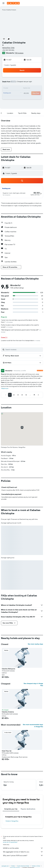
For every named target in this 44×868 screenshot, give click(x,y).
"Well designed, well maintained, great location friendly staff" (21, 331)
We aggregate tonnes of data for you (23, 852)
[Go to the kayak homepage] (13, 3)
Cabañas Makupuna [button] (8, 669)
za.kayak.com (5, 866)
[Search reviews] (24, 349)
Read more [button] (5, 388)
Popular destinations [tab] (28, 809)
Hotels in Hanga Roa (12, 821)
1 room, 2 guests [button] (10, 65)
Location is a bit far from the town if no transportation (21, 340)
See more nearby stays (35, 644)
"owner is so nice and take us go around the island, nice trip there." (19, 321)
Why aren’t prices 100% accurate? (23, 855)
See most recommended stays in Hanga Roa (33, 726)
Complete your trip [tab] (11, 809)
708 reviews (19, 53)
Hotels (13, 866)
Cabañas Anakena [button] (8, 712)
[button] (3, 3)
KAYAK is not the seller (23, 848)
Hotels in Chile (36, 866)
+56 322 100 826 (8, 50)
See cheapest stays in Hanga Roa (33, 684)
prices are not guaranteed (10, 842)
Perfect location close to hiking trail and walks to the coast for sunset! (20, 326)
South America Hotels (23, 866)
